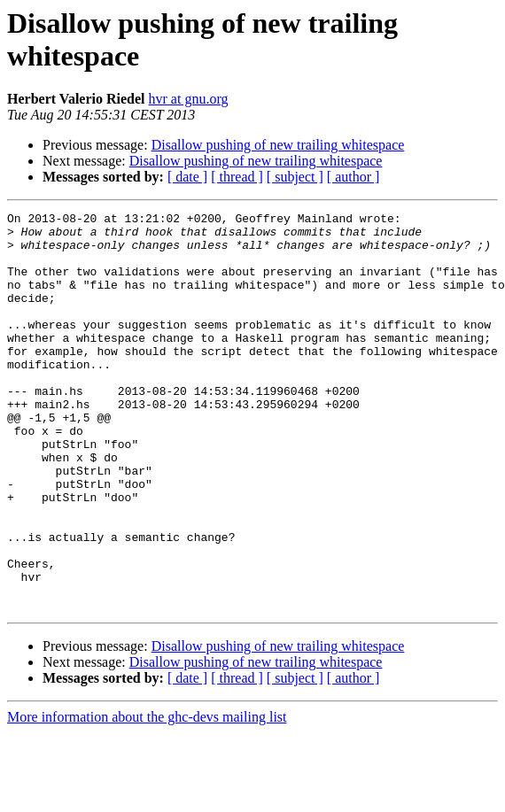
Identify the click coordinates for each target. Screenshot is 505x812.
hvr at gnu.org (189, 99)
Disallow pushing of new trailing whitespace (278, 145)
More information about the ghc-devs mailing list (147, 797)
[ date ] (187, 177)
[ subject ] (295, 177)
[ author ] (353, 177)
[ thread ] (237, 177)
